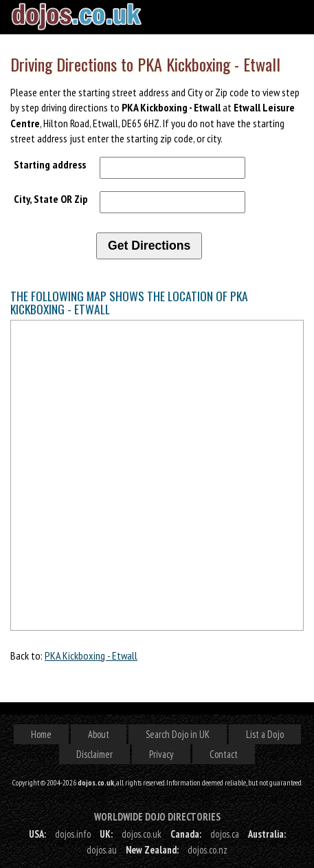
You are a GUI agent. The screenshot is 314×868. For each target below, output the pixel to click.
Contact (224, 754)
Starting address (50, 164)
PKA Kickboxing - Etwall (91, 655)
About (99, 734)
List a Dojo (265, 734)
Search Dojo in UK (178, 734)
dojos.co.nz (208, 850)
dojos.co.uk (142, 834)
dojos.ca (225, 834)
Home (41, 734)
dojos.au (102, 850)
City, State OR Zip (51, 199)
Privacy (161, 754)
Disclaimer (94, 754)
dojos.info (73, 834)
